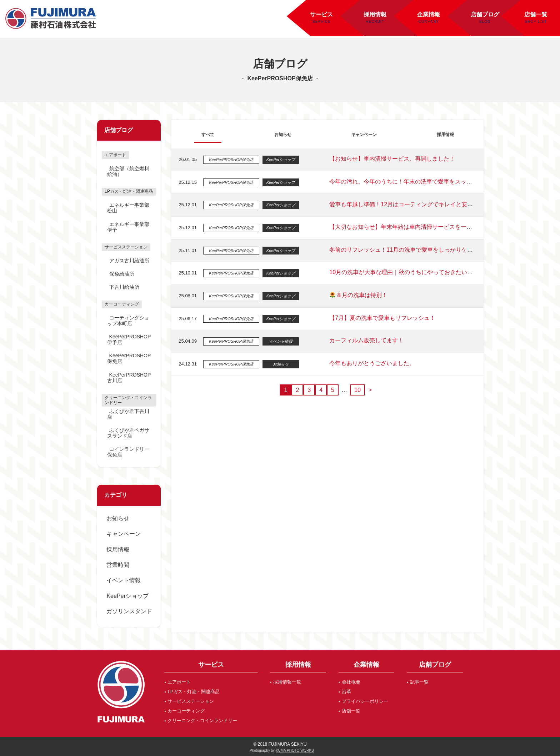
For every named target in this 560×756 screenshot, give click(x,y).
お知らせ (118, 518)
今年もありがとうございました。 (369, 363)
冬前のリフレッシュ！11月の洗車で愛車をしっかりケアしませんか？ (415, 250)
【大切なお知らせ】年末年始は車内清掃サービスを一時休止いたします (417, 227)
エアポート (179, 682)
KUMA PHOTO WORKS (295, 750)
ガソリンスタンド (129, 611)
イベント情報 (124, 580)
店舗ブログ (485, 14)
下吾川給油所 (124, 287)
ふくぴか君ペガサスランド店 (128, 433)
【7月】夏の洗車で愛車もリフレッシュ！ (379, 318)
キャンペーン (124, 534)
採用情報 (375, 14)
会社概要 (351, 682)
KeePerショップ (127, 596)
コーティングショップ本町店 (128, 321)
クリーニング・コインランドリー (202, 720)
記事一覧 (419, 682)
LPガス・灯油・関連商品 (194, 692)
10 (356, 390)
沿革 (346, 692)
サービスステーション (191, 701)
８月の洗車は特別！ (355, 295)
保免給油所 (122, 274)
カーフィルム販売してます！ (363, 340)
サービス (321, 14)
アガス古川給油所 (129, 261)
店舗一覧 (351, 711)
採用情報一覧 (287, 682)
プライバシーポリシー (365, 701)
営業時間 (118, 565)
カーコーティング (186, 711)
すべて (206, 134)
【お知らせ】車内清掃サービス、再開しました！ (389, 159)
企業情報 (429, 14)
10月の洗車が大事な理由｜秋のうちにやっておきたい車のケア (406, 272)
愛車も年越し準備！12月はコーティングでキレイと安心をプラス (412, 204)
